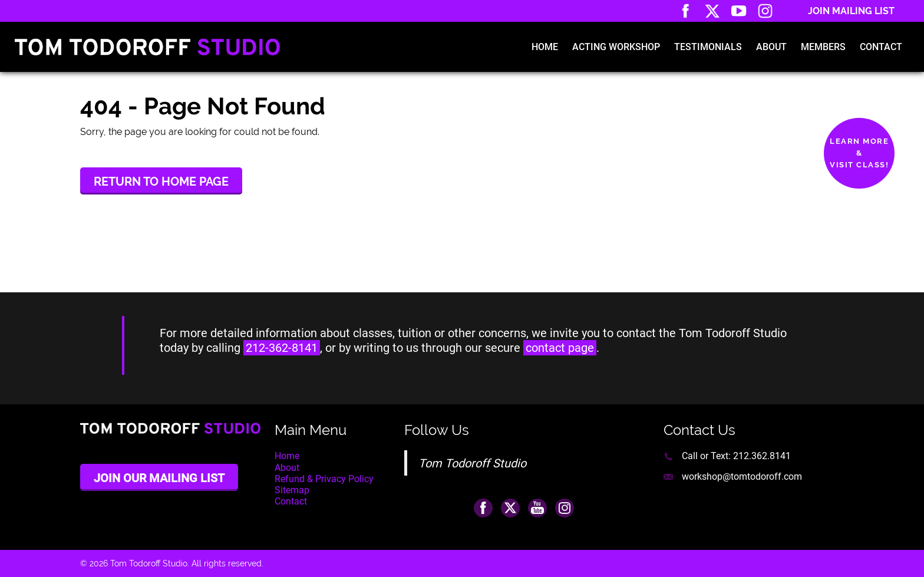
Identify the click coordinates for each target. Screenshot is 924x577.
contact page (560, 348)
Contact (881, 47)
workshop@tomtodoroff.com (742, 477)
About (771, 47)
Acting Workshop (616, 47)
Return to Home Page (161, 182)
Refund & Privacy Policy (324, 479)
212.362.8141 (762, 456)
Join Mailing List (851, 11)
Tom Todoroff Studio (472, 463)
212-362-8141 (282, 348)
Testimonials (708, 47)
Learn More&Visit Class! (859, 153)
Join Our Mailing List (159, 478)
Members (823, 47)
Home (545, 47)
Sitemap (292, 490)
